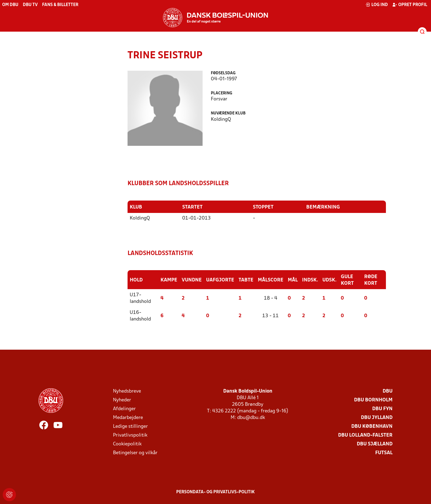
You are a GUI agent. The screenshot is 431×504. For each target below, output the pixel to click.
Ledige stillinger (130, 427)
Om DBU (10, 5)
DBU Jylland (377, 418)
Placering (222, 93)
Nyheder (122, 400)
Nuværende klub (228, 113)
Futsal (384, 453)
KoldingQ (140, 218)
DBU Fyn (382, 409)
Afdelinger (124, 409)
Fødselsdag (223, 73)
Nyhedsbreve (127, 391)
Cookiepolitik (127, 444)
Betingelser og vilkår (135, 453)
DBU (388, 391)
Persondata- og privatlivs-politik (215, 492)
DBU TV (30, 5)
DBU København (372, 427)
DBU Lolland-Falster (365, 435)
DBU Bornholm (373, 400)
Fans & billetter (60, 5)
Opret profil (410, 5)
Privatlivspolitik (130, 435)
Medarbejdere (128, 418)
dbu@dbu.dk (251, 418)
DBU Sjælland (375, 444)
